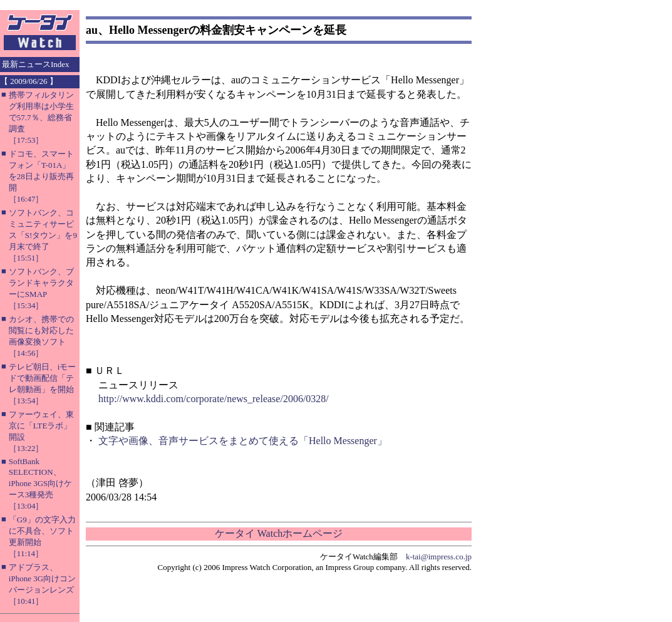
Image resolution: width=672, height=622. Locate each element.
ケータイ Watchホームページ (279, 533)
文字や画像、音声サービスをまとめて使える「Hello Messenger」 (243, 441)
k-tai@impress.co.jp (439, 557)
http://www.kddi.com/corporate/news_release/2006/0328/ (214, 399)
